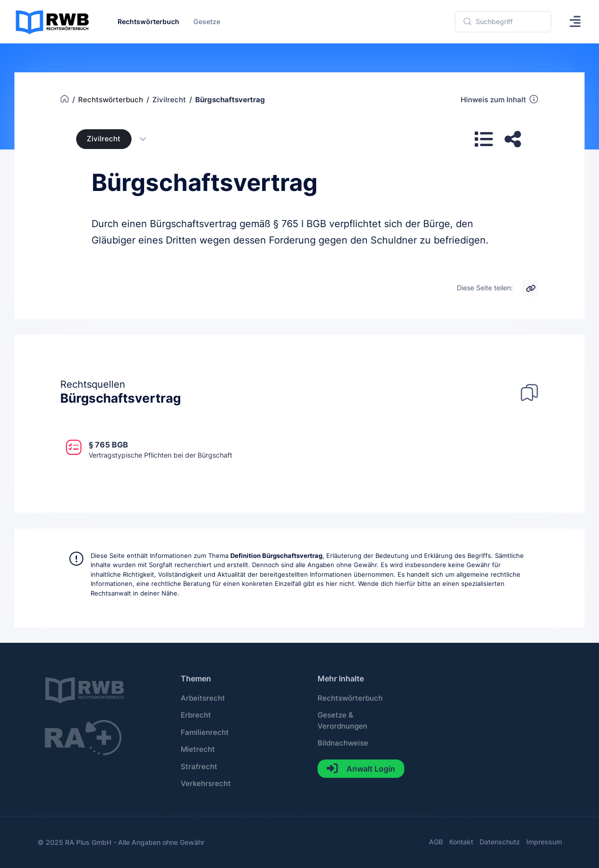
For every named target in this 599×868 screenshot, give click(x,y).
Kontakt (461, 842)
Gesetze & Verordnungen (342, 720)
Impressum (544, 842)
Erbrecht (196, 715)
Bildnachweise (343, 743)
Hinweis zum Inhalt (500, 99)
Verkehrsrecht (206, 784)
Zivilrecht (104, 139)
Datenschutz (500, 842)
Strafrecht (199, 767)
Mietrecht (198, 749)
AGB (436, 842)
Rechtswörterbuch (350, 698)
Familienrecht (205, 732)
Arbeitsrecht (203, 698)
